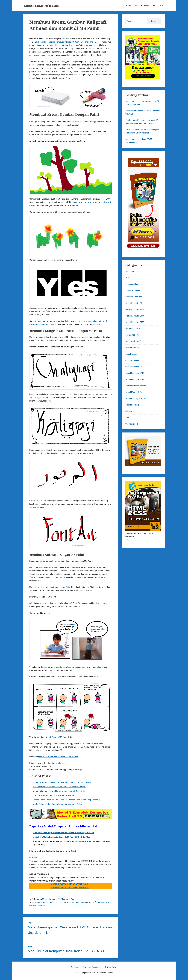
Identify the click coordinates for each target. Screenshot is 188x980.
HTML (128, 278)
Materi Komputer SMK (135, 316)
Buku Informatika (132, 271)
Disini (73, 851)
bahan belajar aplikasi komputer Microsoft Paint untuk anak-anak (65, 42)
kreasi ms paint (55, 902)
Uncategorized (132, 424)
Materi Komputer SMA (135, 309)
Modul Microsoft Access (136, 386)
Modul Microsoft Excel (135, 392)
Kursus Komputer (133, 290)
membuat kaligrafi (88, 902)
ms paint (33, 906)
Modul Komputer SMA (135, 373)
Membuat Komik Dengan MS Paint (52, 737)
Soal (127, 418)
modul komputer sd (134, 367)
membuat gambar (71, 902)
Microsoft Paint (68, 899)
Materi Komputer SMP (135, 322)
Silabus (129, 411)
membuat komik (104, 902)
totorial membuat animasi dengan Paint (53, 587)
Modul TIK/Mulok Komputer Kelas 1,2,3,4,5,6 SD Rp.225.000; (61, 837)
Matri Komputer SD (133, 329)
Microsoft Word (132, 348)
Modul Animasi (132, 354)
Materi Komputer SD (51, 899)
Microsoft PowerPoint (135, 341)
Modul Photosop (132, 405)
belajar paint (42, 902)
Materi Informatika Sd (134, 297)
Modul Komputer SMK (135, 379)
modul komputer (132, 360)
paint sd (42, 906)
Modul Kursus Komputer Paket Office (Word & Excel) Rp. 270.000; (64, 833)
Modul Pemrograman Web (136, 398)
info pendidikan (132, 284)
